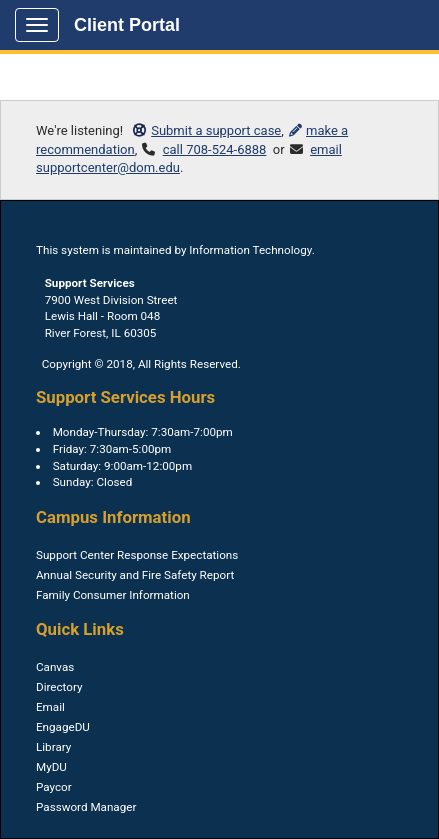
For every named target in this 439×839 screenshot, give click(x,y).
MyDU (51, 767)
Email (50, 707)
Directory (59, 687)
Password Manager (86, 807)
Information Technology (250, 250)
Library (53, 747)
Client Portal (127, 25)
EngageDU (63, 727)
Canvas (55, 667)
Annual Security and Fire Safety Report (135, 575)
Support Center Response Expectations (137, 555)
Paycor (54, 787)
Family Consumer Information (113, 595)
